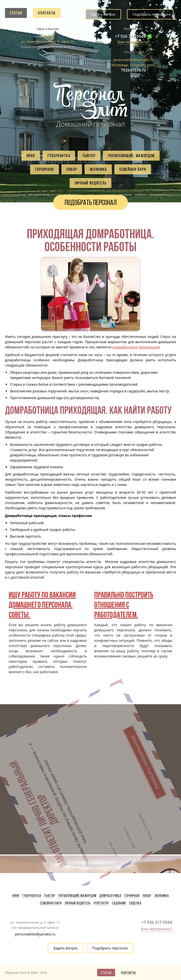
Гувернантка (59, 156)
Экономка (98, 169)
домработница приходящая (136, 347)
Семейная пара (133, 169)
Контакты (47, 13)
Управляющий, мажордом (131, 156)
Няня (31, 156)
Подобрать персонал (150, 14)
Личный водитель (91, 183)
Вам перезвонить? (133, 42)
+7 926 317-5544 (130, 36)
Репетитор (101, 903)
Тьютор (89, 156)
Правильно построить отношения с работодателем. (124, 605)
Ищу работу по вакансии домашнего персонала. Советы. (42, 605)
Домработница (110, 896)
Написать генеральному (72, 731)
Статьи (16, 13)
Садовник (119, 903)
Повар (72, 169)
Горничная (45, 169)
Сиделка (135, 903)
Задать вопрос (103, 14)
